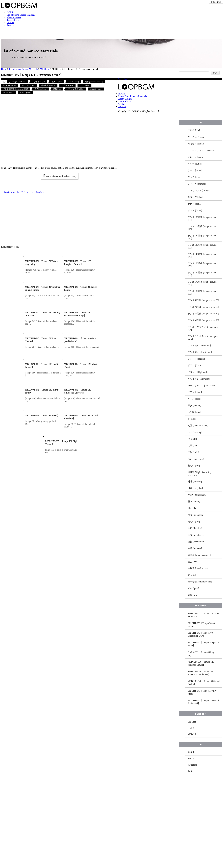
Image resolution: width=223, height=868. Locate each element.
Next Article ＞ (38, 192)
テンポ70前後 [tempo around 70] (203, 307)
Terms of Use (13, 20)
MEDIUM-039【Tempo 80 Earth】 (42, 415)
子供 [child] (193, 452)
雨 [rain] (192, 575)
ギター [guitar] (57, 82)
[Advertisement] (60, 218)
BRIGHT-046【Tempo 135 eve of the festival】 (203, 702)
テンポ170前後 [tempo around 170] (202, 283)
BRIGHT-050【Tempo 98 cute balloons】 (202, 625)
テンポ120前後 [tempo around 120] (16, 89)
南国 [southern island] (198, 426)
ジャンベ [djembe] (197, 184)
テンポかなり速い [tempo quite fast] (203, 328)
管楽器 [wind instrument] (200, 555)
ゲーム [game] (25, 92)
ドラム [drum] (74, 82)
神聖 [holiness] (195, 548)
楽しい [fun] (194, 522)
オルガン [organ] (96, 89)
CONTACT (124, 79)
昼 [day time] (194, 502)
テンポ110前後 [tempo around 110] (202, 228)
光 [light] (192, 419)
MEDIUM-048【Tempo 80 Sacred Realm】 (204, 683)
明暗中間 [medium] (48, 85)
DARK (191, 728)
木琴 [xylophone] (196, 515)
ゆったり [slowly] (196, 144)
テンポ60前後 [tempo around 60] (203, 300)
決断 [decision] (195, 528)
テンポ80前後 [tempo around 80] (203, 314)
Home (4, 69)
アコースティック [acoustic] (202, 150)
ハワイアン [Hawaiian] (199, 379)
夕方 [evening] (195, 432)
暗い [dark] (193, 508)
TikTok (191, 752)
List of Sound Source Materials (21, 15)
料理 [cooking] (195, 482)
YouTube (192, 759)
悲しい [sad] (194, 466)
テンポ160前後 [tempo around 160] (202, 274)
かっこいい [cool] (29, 85)
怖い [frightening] (10, 85)
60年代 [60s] (194, 130)
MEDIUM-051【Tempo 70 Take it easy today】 (204, 615)
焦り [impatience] (41, 89)
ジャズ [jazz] (194, 177)
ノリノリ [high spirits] (75, 89)
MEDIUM (45, 69)
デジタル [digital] (39, 82)
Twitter (191, 771)
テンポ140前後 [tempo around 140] (202, 255)
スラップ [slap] (195, 197)
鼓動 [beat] (57, 89)
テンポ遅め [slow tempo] (200, 352)
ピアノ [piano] (195, 392)
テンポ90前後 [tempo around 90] (203, 320)
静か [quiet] (193, 588)
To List (25, 192)
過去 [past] (193, 562)
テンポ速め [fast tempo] (18, 82)
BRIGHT (192, 722)
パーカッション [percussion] (202, 385)
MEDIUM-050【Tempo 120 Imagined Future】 (201, 663)
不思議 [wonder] (67, 85)
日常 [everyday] (195, 488)
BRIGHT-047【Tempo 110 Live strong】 (203, 692)
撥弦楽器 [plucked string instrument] (199, 474)
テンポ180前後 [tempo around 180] (202, 292)
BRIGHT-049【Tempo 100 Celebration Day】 (200, 634)
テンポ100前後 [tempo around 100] (202, 219)
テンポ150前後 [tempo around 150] (202, 265)
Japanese (11, 25)
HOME (10, 12)
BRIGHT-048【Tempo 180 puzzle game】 (203, 644)
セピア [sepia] (195, 204)
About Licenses (14, 17)
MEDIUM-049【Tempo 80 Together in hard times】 (200, 673)
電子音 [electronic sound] (94, 82)
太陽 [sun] (193, 446)
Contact (10, 23)
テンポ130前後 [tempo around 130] (202, 246)
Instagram (192, 765)
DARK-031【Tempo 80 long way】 (201, 654)
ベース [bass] (84, 85)
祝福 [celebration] (196, 542)
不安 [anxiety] (194, 406)
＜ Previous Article (10, 192)
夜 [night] (192, 439)
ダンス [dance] (9, 92)
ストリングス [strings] (199, 190)
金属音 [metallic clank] (199, 568)
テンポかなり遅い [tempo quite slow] (203, 338)
